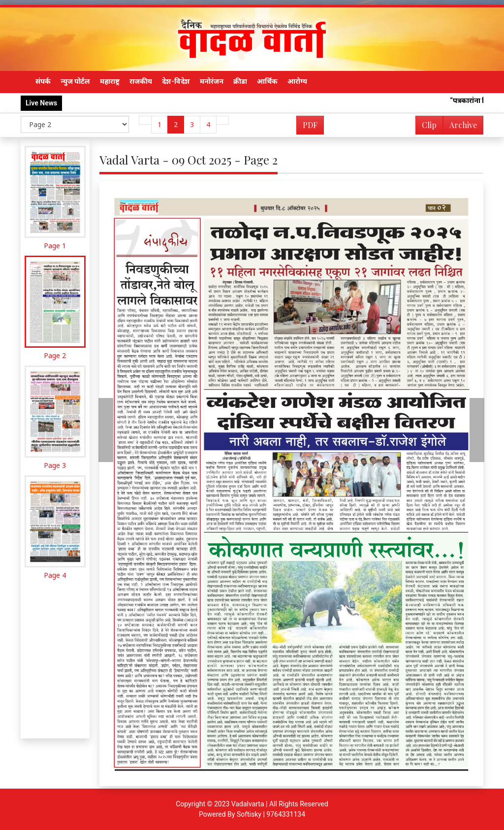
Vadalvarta (248, 804)
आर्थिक (267, 81)
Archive (460, 127)
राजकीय (141, 81)
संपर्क (43, 81)
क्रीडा (240, 81)
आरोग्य (297, 81)
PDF (310, 125)
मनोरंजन (212, 81)
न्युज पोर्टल (75, 81)
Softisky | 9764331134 (271, 814)
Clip (429, 125)
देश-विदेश (176, 81)
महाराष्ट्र (110, 81)
